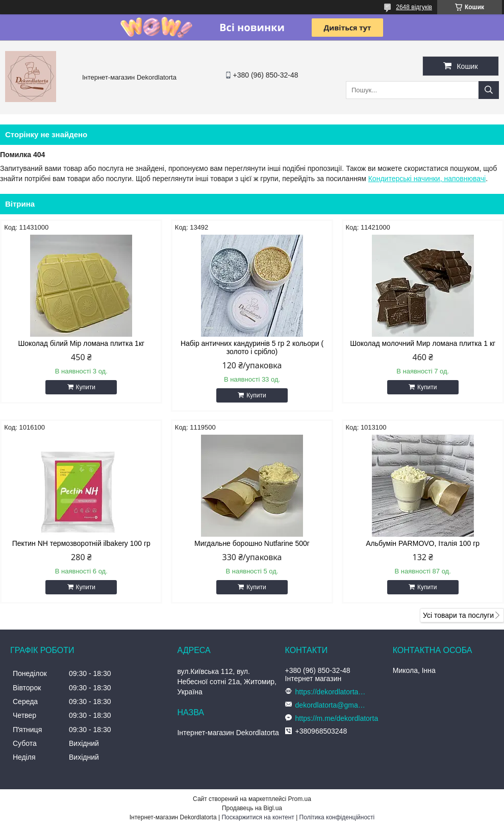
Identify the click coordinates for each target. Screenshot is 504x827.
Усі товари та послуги (458, 615)
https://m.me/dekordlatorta (337, 718)
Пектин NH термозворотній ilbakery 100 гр (81, 543)
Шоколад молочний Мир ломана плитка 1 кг (423, 343)
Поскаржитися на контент (258, 817)
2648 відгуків (414, 7)
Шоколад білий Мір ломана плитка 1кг (81, 343)
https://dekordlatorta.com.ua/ (331, 692)
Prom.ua (300, 799)
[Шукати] (489, 90)
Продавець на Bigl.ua (252, 808)
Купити (86, 387)
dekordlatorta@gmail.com (331, 705)
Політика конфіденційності (337, 817)
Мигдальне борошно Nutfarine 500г (252, 543)
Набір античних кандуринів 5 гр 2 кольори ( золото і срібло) (252, 347)
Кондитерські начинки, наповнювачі (427, 179)
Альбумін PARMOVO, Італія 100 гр (423, 543)
